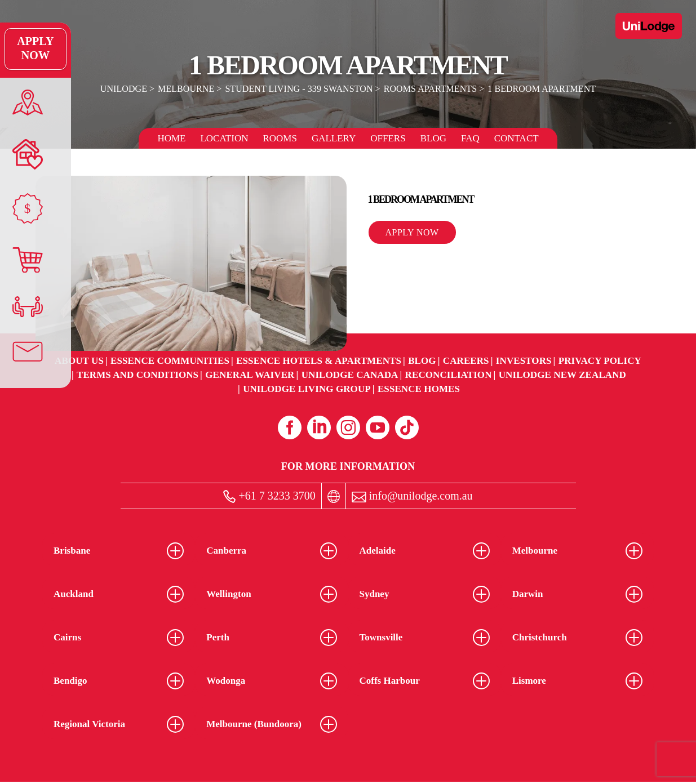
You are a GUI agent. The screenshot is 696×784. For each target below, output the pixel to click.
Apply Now (412, 232)
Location (224, 138)
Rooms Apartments (429, 89)
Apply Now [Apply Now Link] (25, 49)
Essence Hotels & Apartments (319, 361)
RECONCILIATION (449, 375)
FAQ (470, 138)
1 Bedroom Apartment (540, 89)
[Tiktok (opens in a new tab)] (407, 427)
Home (171, 138)
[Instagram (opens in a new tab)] (348, 427)
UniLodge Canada (350, 375)
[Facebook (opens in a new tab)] (290, 427)
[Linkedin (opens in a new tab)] (319, 427)
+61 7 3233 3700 (269, 496)
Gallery (334, 138)
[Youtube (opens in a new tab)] (378, 427)
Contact (517, 138)
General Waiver (250, 375)
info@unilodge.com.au (412, 496)
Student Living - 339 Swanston (300, 89)
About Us (79, 361)
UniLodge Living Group (307, 389)
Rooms (280, 138)
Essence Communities (170, 361)
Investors (524, 361)
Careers (466, 361)
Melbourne (188, 89)
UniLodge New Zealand (562, 375)
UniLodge (125, 89)
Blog (433, 138)
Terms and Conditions (138, 375)
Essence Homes (419, 389)
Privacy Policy (600, 361)
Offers (388, 138)
